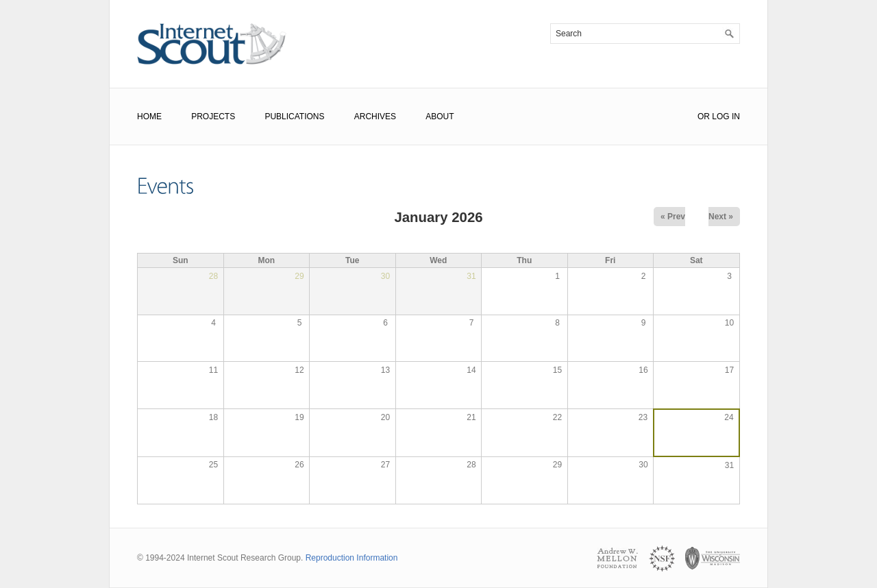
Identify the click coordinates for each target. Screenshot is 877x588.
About (440, 117)
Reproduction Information (352, 558)
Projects (213, 117)
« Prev (673, 217)
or (704, 117)
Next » (721, 217)
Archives (375, 117)
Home (149, 117)
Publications (294, 117)
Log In (726, 117)
